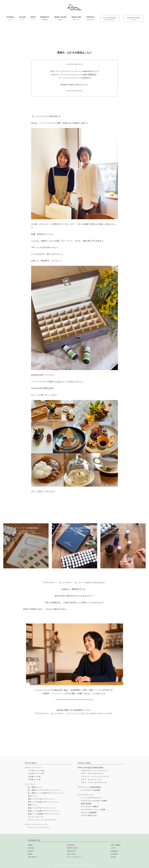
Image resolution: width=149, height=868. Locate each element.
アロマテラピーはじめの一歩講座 (94, 801)
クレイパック (30, 784)
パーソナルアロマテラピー (91, 798)
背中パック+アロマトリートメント (42, 799)
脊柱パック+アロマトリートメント (42, 808)
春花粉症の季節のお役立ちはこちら (75, 106)
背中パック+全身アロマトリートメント (43, 802)
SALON (31, 851)
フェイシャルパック (36, 817)
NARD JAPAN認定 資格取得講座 (90, 768)
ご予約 (112, 848)
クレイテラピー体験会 (90, 807)
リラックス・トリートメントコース (95, 777)
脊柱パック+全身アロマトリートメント (43, 811)
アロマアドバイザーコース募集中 (77, 93)
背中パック (32, 796)
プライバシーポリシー (74, 857)
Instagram (113, 851)
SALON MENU (31, 763)
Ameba (112, 857)
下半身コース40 (34, 779)
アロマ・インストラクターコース (94, 782)
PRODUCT (70, 845)
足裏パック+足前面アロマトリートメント (44, 814)
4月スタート (56, 96)
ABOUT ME (70, 851)
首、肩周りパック (35, 787)
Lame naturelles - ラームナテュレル (82, 865)
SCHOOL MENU (84, 763)
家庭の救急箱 (86, 804)
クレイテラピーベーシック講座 (93, 810)
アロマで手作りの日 (89, 815)
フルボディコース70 (36, 774)
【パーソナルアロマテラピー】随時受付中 (74, 99)
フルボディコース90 (36, 771)
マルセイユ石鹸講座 (89, 813)
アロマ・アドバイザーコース (92, 774)
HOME (30, 845)
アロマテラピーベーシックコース (94, 771)
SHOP (30, 854)
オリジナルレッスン (85, 795)
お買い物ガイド (34, 857)
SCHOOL (32, 848)
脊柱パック (32, 805)
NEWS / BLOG (72, 848)
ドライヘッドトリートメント (36, 824)
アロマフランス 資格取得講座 (89, 787)
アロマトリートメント (33, 768)
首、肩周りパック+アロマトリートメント (44, 790)
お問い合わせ (71, 854)
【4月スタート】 (54, 93)
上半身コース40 (34, 777)
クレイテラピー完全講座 (90, 790)
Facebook (113, 854)
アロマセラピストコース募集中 (77, 96)
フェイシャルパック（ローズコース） (43, 820)
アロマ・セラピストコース (91, 779)
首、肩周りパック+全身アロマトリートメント (46, 793)
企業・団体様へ (115, 845)
